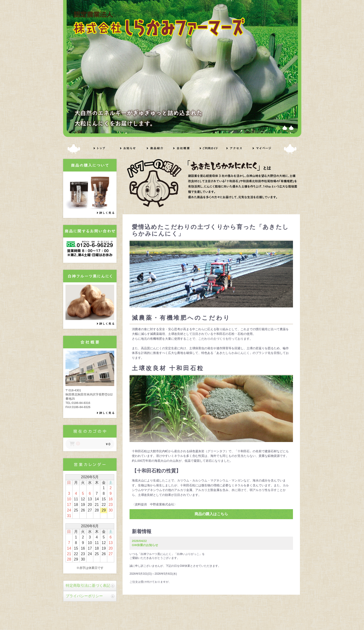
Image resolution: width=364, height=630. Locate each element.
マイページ (262, 148)
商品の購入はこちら (211, 514)
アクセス (235, 148)
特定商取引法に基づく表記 (88, 585)
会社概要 (182, 148)
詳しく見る (107, 213)
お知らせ (129, 148)
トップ (102, 148)
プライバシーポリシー (84, 596)
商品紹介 (156, 148)
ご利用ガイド (208, 148)
